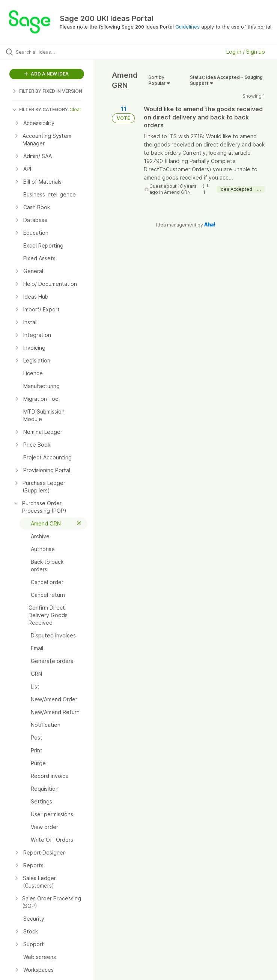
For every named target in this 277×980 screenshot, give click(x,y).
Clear (75, 109)
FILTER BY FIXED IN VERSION (47, 91)
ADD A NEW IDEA (47, 74)
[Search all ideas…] (51, 52)
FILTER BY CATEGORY (40, 109)
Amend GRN (177, 192)
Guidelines (187, 27)
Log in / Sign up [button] (246, 52)
